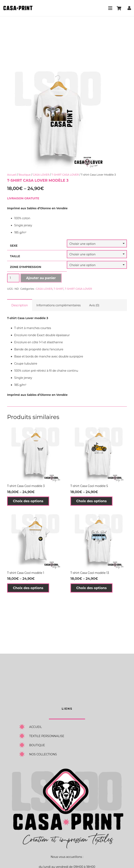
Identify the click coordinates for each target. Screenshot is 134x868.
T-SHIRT (59, 289)
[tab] (20, 305)
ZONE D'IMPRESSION (26, 267)
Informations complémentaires (58, 305)
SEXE (14, 246)
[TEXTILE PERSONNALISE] (24, 736)
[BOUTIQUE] (24, 745)
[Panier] (119, 8)
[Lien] (18, 8)
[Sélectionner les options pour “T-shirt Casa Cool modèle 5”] (91, 501)
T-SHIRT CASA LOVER (65, 175)
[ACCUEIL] (24, 727)
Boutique (25, 175)
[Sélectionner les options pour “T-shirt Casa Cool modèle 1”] (28, 588)
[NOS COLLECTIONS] (24, 754)
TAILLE (15, 256)
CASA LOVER (41, 175)
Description (20, 305)
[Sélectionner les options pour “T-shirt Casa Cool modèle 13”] (91, 588)
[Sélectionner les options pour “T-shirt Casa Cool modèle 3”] (28, 501)
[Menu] (110, 8)
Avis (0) (94, 305)
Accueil (12, 175)
